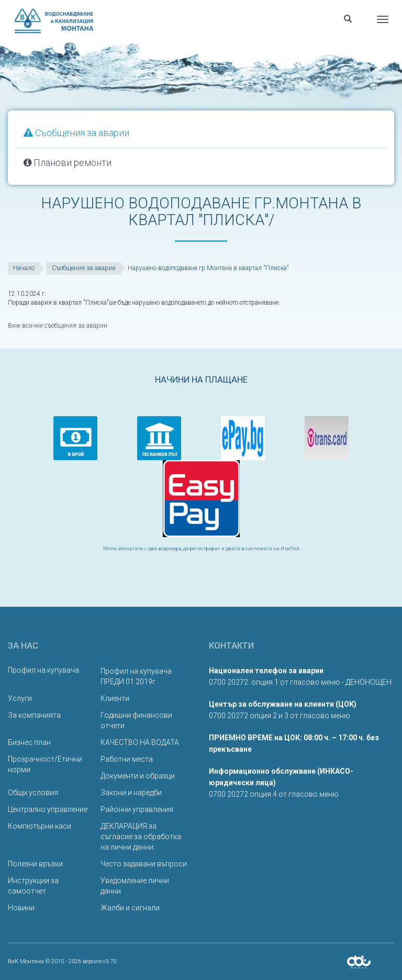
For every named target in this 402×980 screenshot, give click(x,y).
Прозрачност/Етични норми (45, 764)
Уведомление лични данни (135, 886)
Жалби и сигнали (130, 908)
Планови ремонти (68, 163)
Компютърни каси (40, 826)
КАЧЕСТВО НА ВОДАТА (140, 742)
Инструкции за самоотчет (33, 886)
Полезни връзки (35, 864)
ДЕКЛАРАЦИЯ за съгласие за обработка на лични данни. (141, 837)
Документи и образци (138, 776)
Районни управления (137, 809)
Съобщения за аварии (76, 133)
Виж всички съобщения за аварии (58, 326)
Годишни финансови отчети (136, 720)
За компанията (34, 715)
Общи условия (33, 793)
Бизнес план (29, 742)
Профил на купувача (43, 670)
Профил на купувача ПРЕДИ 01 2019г (136, 676)
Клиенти (115, 698)
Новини (21, 908)
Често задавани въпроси (144, 864)
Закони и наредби (131, 793)
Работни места (127, 759)
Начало (24, 268)
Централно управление (48, 809)
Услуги (20, 698)
